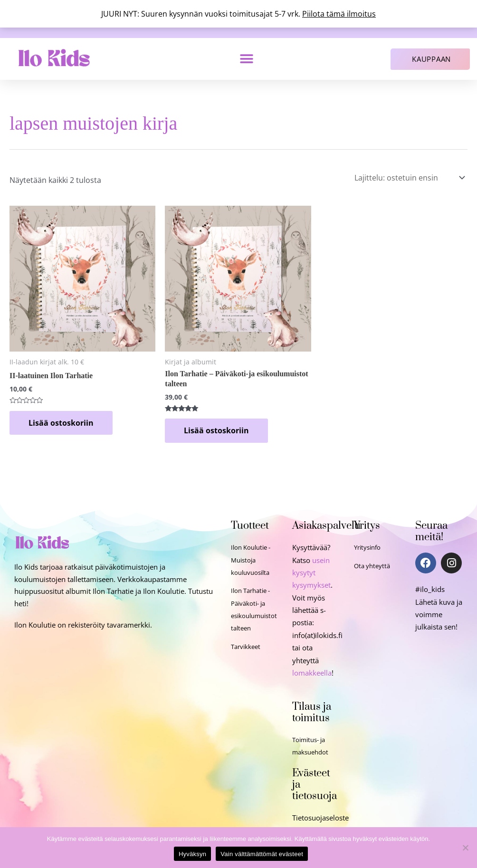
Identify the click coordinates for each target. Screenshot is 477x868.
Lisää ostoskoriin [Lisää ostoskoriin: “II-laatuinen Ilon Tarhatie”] (61, 423)
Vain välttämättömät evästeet (262, 854)
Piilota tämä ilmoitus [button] (339, 14)
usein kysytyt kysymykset (311, 573)
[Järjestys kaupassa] (408, 178)
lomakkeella (312, 673)
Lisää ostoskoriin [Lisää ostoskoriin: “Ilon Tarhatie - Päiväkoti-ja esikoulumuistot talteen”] (216, 430)
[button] (246, 59)
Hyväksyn (192, 854)
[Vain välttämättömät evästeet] (465, 848)
